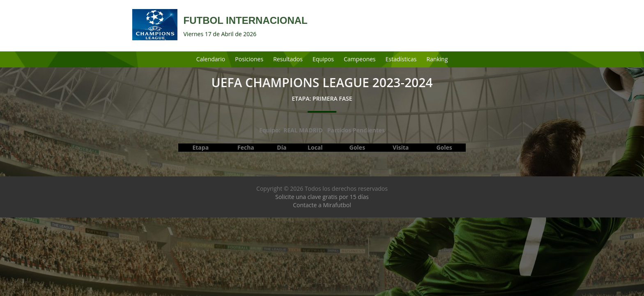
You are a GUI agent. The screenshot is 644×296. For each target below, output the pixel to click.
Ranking (437, 59)
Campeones (360, 59)
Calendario (211, 59)
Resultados (288, 59)
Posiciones (249, 59)
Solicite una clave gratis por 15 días (322, 197)
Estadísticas (401, 59)
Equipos (323, 59)
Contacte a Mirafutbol (322, 205)
